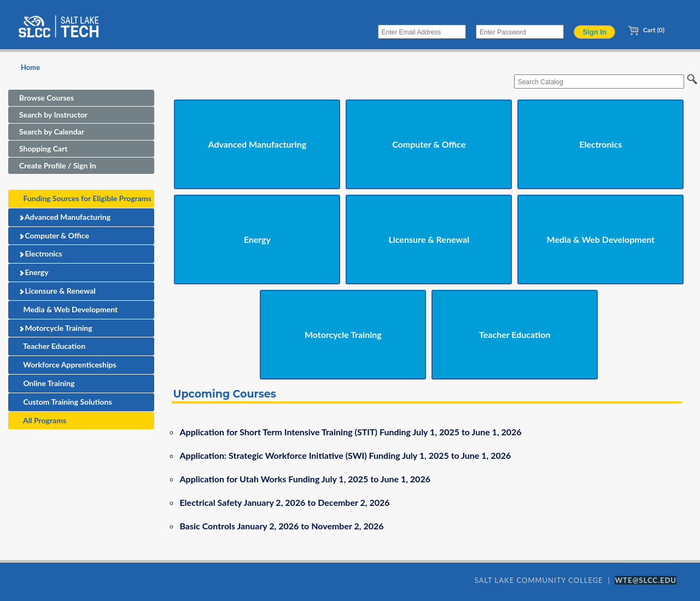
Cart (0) (646, 30)
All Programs (43, 420)
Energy (34, 272)
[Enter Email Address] (422, 32)
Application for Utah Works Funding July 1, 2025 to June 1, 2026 (305, 479)
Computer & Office (54, 235)
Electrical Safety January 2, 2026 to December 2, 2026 (284, 502)
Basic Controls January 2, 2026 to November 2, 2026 (281, 526)
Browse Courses (46, 98)
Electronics (40, 253)
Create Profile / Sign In (58, 165)
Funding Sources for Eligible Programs (85, 198)
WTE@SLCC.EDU (646, 580)
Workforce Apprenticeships (68, 364)
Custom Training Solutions (66, 402)
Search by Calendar (52, 132)
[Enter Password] (520, 32)
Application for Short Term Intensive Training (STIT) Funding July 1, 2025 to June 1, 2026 (350, 432)
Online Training (47, 383)
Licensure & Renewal (57, 291)
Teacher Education (52, 346)
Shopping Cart (43, 148)
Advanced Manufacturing (65, 217)
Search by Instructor (53, 115)
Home (30, 67)
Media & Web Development (68, 309)
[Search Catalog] (599, 81)
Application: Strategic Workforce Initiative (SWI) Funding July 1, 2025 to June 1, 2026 (345, 455)
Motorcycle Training (56, 328)
